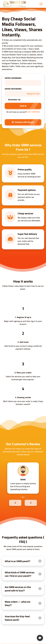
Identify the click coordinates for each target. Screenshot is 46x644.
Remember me (14, 100)
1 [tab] (21, 497)
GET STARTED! (34, 112)
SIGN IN (23, 106)
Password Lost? (33, 94)
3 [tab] (25, 497)
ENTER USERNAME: (13, 78)
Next (35, 503)
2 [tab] (23, 497)
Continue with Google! (23, 122)
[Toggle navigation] (41, 4)
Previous (11, 503)
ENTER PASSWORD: (13, 89)
